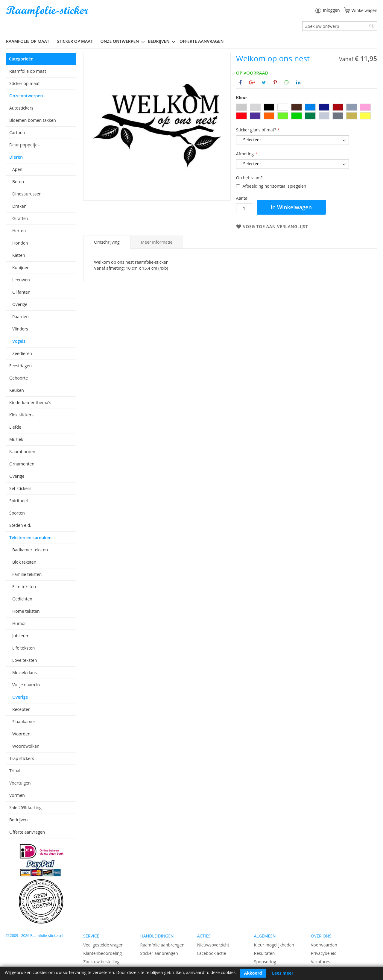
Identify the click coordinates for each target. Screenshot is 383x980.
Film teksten (24, 587)
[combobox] (340, 26)
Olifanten (21, 292)
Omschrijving (107, 242)
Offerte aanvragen (27, 832)
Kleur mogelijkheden (274, 945)
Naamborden (22, 452)
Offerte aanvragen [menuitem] (202, 41)
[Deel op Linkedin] (298, 82)
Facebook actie (212, 953)
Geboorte (19, 378)
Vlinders (20, 329)
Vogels (19, 341)
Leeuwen (21, 280)
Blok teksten (24, 562)
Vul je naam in (26, 685)
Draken (19, 206)
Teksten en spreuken (30, 537)
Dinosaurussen (27, 194)
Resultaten (265, 953)
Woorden (21, 734)
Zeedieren (22, 353)
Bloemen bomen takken (33, 120)
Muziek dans (25, 672)
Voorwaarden (324, 945)
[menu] (191, 41)
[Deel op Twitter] (264, 82)
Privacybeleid (324, 953)
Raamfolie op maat (28, 71)
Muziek (16, 439)
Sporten (17, 513)
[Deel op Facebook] (240, 82)
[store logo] (48, 12)
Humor (19, 623)
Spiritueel (19, 501)
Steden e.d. (20, 525)
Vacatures (320, 962)
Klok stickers (21, 415)
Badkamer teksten (30, 550)
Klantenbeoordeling (102, 953)
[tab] (107, 242)
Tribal (15, 771)
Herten (19, 231)
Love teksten (25, 660)
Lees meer (283, 973)
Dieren (16, 157)
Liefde (15, 427)
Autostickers (21, 108)
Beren (18, 182)
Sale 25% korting (25, 807)
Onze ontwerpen (26, 96)
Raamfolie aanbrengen (162, 945)
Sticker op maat (25, 83)
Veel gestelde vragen (103, 945)
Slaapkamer (24, 722)
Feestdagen (20, 366)
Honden (20, 243)
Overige (20, 304)
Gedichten (22, 599)
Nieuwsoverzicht (213, 945)
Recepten (21, 709)
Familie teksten (27, 574)
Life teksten (23, 648)
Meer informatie (157, 242)
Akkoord (253, 973)
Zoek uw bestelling (101, 962)
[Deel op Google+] (252, 82)
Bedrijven (19, 820)
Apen (17, 169)
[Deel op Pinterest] (275, 82)
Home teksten (26, 611)
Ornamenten (22, 464)
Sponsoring (265, 962)
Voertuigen (20, 783)
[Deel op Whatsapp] (287, 82)
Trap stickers (22, 758)
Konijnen (21, 267)
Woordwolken (26, 746)
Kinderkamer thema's (30, 402)
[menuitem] (30, 41)
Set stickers (20, 488)
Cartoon (17, 132)
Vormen (17, 795)
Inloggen (331, 10)
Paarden (20, 317)
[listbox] (307, 112)
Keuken (17, 390)
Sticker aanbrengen (159, 953)
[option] (241, 107)
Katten (19, 255)
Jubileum (21, 636)
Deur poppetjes (24, 145)
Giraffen (20, 218)
